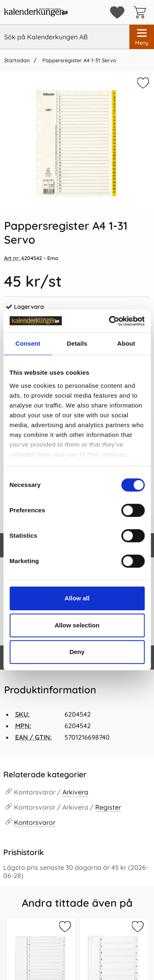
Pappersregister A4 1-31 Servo (78, 60)
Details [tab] (77, 343)
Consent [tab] (28, 343)
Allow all (77, 598)
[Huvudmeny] (142, 37)
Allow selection (77, 625)
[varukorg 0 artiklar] (142, 12)
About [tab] (126, 343)
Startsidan (17, 60)
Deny (77, 652)
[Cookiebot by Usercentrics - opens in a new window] (110, 321)
